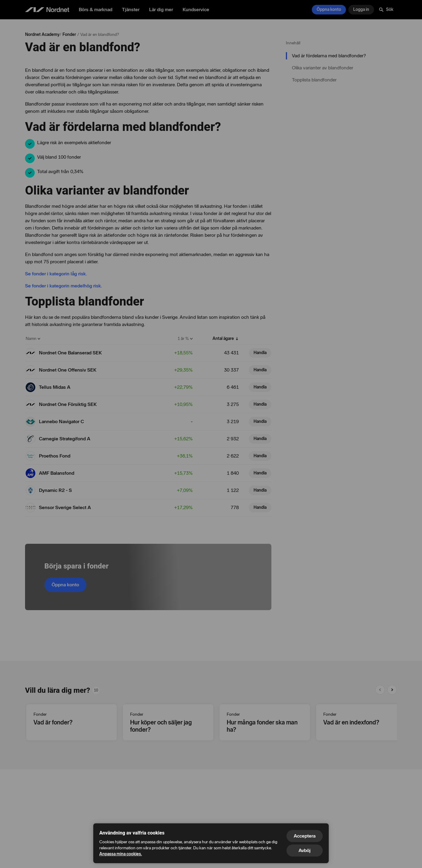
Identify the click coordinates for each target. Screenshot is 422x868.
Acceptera (305, 836)
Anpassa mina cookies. (121, 854)
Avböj (305, 850)
